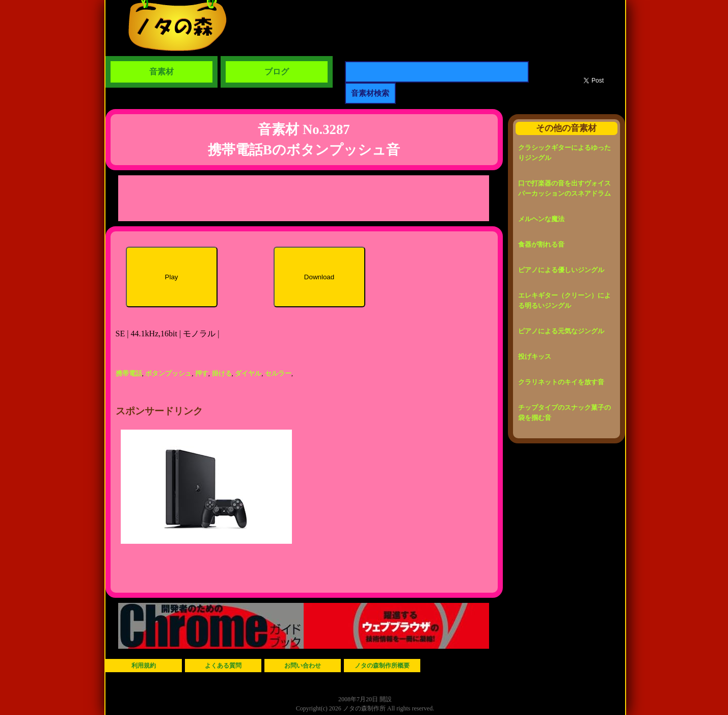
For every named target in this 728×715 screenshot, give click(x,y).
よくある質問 (223, 666)
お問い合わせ (303, 666)
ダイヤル (248, 373)
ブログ (277, 72)
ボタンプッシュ (168, 373)
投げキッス (535, 356)
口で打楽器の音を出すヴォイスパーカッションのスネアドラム (564, 188)
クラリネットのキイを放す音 (561, 382)
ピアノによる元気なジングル (561, 331)
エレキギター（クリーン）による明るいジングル (564, 300)
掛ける (222, 373)
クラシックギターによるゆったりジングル (564, 153)
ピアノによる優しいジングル (561, 270)
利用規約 (144, 666)
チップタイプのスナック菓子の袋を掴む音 (564, 413)
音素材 (161, 72)
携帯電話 (129, 373)
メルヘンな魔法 (541, 219)
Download (319, 277)
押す (202, 373)
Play (172, 277)
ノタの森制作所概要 (382, 666)
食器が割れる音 (541, 244)
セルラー (278, 373)
